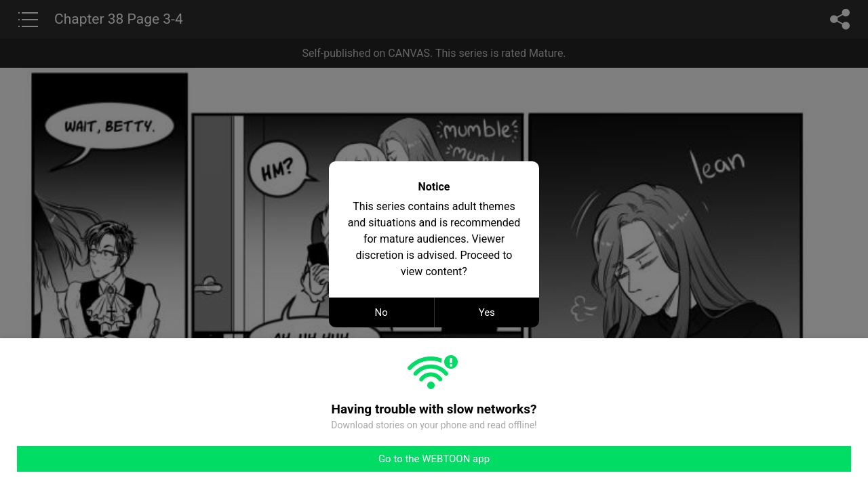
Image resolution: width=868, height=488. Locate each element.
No (381, 312)
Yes (487, 312)
